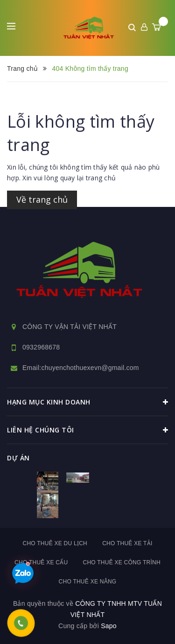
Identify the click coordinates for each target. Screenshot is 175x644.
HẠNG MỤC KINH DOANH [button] (87, 402)
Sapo (109, 626)
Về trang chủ (42, 199)
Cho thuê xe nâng (88, 582)
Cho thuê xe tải (127, 543)
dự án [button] (18, 458)
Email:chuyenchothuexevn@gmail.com (81, 368)
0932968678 (41, 347)
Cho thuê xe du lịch (55, 543)
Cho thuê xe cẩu (41, 562)
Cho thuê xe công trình (121, 562)
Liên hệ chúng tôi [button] (87, 430)
